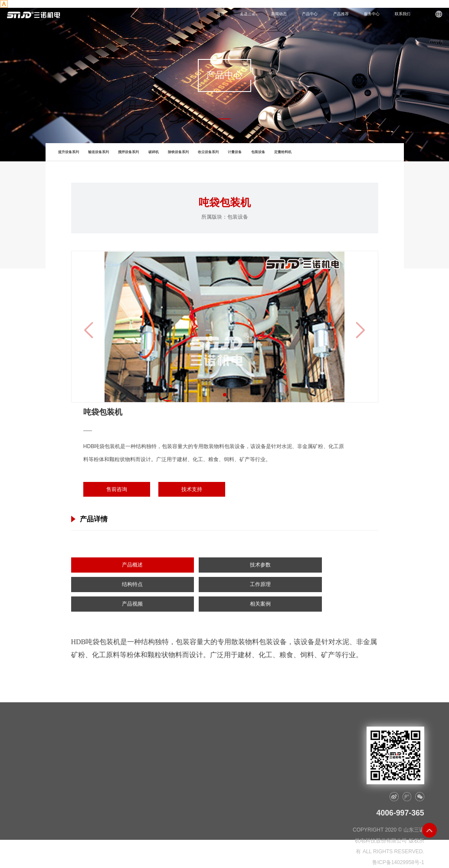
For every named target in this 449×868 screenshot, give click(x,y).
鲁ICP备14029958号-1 (398, 862)
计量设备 (235, 152)
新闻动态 (279, 14)
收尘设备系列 (208, 152)
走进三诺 (248, 14)
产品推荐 (341, 14)
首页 (221, 14)
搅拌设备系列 (128, 152)
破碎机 (154, 152)
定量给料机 (283, 152)
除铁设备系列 (178, 152)
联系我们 (403, 14)
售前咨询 (117, 489)
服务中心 (372, 14)
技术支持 (192, 489)
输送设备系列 (98, 152)
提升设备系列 (69, 152)
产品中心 (310, 14)
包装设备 (258, 152)
